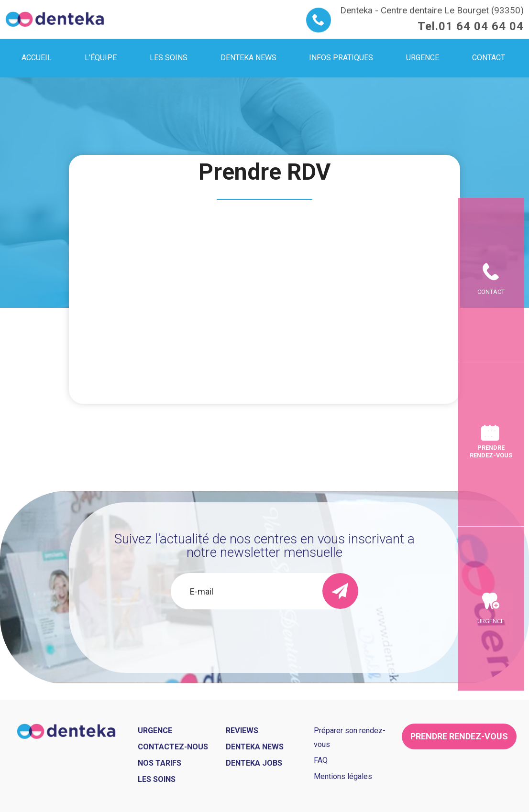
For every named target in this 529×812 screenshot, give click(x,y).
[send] (340, 591)
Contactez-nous (173, 747)
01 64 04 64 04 (481, 26)
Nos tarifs (160, 763)
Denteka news (255, 747)
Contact (491, 212)
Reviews (242, 731)
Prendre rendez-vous (491, 451)
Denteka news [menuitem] (248, 58)
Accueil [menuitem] (37, 58)
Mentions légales (343, 776)
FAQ (321, 760)
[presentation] (264, 635)
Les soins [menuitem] (169, 58)
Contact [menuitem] (489, 58)
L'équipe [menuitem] (101, 58)
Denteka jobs (254, 763)
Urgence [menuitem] (423, 58)
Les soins (157, 779)
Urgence (491, 701)
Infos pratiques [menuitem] (341, 58)
